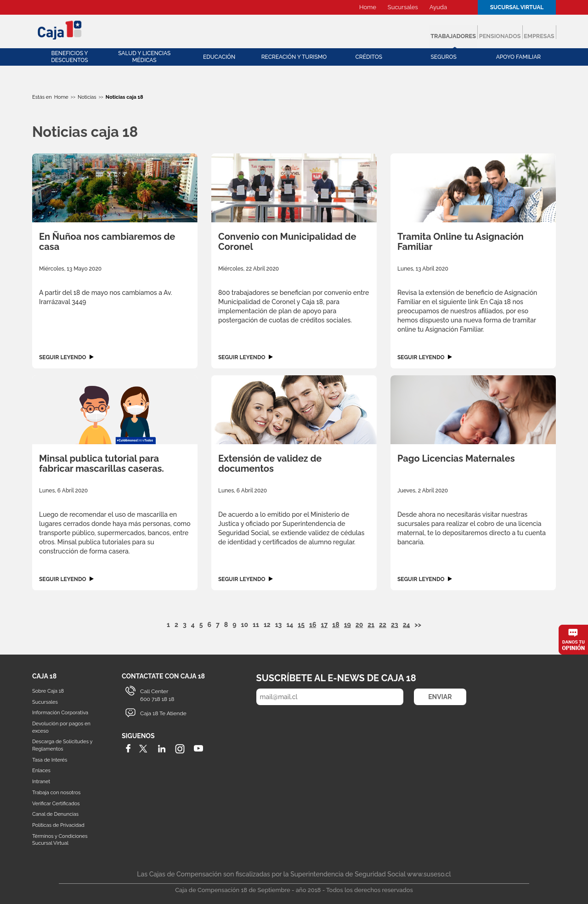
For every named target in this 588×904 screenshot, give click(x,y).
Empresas (524, 32)
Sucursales (403, 7)
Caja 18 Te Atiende (163, 713)
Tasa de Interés (50, 760)
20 (359, 625)
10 (245, 625)
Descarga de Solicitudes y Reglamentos (62, 745)
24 (407, 625)
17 (324, 625)
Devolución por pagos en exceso (61, 727)
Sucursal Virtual (517, 7)
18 (336, 625)
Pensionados (453, 32)
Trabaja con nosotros (56, 793)
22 (383, 625)
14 (290, 625)
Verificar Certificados (56, 804)
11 (256, 625)
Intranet (41, 782)
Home (368, 7)
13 (279, 625)
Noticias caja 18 (124, 97)
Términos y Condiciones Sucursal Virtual (60, 840)
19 (348, 625)
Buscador (464, 7)
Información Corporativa (60, 713)
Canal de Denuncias (55, 814)
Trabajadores (371, 32)
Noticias (87, 97)
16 (313, 625)
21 (371, 625)
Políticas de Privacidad (58, 825)
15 (301, 625)
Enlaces (41, 771)
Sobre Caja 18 (48, 691)
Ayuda (438, 7)
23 (395, 625)
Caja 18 (60, 30)
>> (418, 625)
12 (267, 625)
